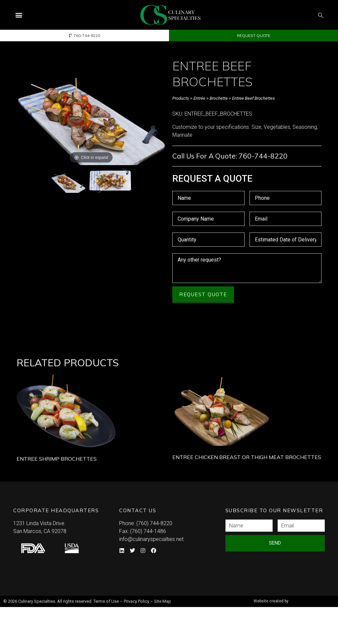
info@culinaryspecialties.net (151, 539)
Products (181, 98)
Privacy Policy (136, 601)
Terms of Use (106, 601)
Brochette (219, 98)
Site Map (163, 601)
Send (275, 543)
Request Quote (203, 294)
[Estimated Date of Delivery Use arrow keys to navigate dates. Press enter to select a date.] (286, 240)
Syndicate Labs (293, 598)
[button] (19, 15)
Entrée (199, 98)
